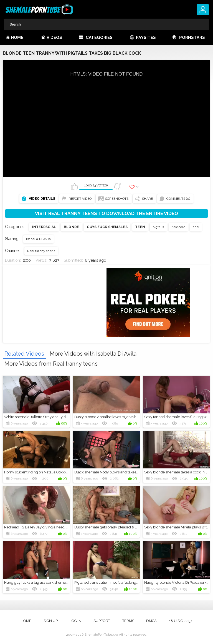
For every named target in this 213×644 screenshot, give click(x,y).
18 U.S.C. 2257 (181, 621)
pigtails (158, 227)
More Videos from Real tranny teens (51, 364)
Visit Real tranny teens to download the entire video (106, 213)
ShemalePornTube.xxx (101, 635)
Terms (128, 621)
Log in (75, 621)
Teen (140, 227)
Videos (54, 38)
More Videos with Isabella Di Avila (93, 354)
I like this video (74, 187)
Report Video (80, 199)
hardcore (178, 227)
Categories (99, 38)
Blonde (72, 227)
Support (102, 621)
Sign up (51, 621)
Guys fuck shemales (107, 227)
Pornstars (192, 38)
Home (17, 38)
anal (196, 227)
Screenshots (117, 199)
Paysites (146, 38)
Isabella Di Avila (38, 239)
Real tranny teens (41, 251)
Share (147, 199)
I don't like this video (118, 187)
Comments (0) (178, 199)
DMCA (151, 621)
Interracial (44, 227)
